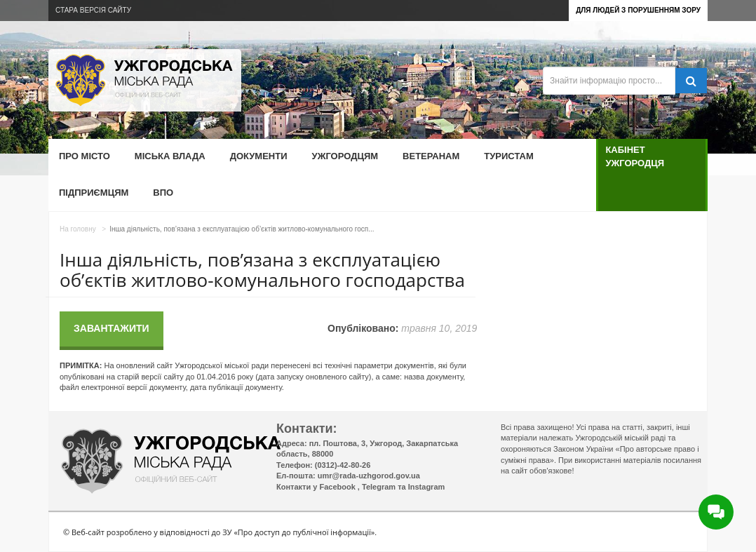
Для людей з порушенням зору (638, 10)
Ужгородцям (345, 156)
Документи (259, 156)
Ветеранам (431, 156)
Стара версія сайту (93, 10)
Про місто (85, 156)
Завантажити (112, 328)
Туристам (508, 156)
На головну (78, 229)
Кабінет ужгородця (635, 156)
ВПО (163, 193)
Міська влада (170, 156)
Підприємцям (94, 193)
